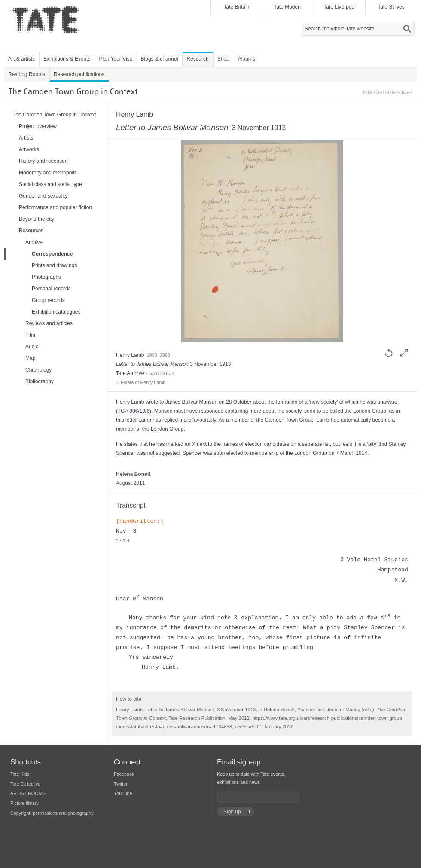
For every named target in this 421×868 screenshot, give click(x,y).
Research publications (79, 74)
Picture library (24, 803)
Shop (223, 59)
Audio (32, 347)
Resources (31, 231)
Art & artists (21, 59)
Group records (48, 300)
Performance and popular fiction (55, 207)
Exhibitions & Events (67, 59)
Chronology (38, 370)
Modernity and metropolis (48, 173)
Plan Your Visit (115, 59)
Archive (34, 242)
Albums (247, 59)
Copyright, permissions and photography (52, 813)
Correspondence (52, 254)
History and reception (43, 161)
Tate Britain (236, 7)
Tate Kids (20, 774)
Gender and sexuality (43, 196)
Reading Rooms (27, 74)
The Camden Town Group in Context (54, 115)
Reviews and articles (49, 323)
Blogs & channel (160, 59)
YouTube (123, 793)
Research (197, 59)
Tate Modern (288, 7)
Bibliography (40, 381)
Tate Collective (25, 784)
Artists (26, 138)
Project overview (38, 126)
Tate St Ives (391, 7)
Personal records (51, 289)
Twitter (121, 784)
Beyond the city (37, 219)
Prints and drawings (54, 265)
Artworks (29, 149)
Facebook (124, 774)
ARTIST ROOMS (28, 793)
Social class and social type (50, 184)
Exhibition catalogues (56, 312)
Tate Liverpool (340, 7)
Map (30, 358)
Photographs (46, 277)
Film (30, 335)
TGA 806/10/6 (134, 411)
